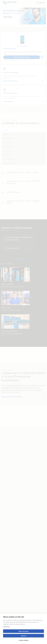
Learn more (6, 626)
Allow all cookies (23, 631)
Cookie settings (23, 640)
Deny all (23, 636)
